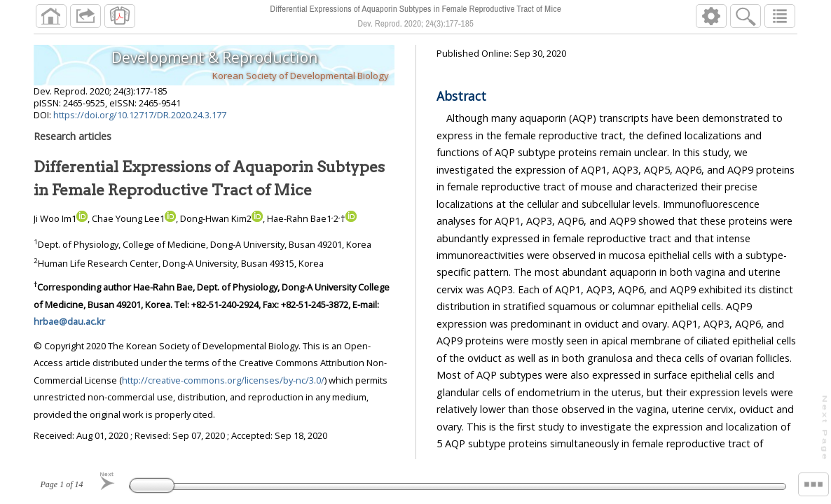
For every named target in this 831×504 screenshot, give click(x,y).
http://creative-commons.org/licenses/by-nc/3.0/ (223, 380)
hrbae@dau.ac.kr (69, 321)
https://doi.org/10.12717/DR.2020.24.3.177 (140, 115)
